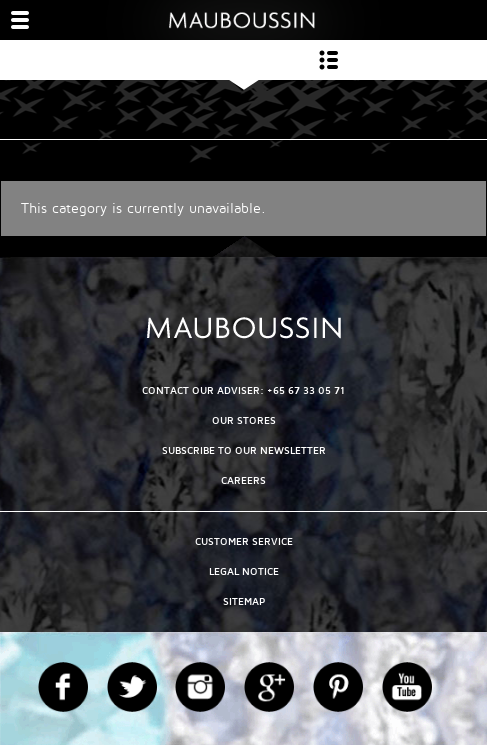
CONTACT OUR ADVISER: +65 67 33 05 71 (243, 390)
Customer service (244, 541)
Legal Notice (244, 571)
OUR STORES (244, 420)
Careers (243, 480)
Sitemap (244, 601)
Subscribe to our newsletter (244, 450)
